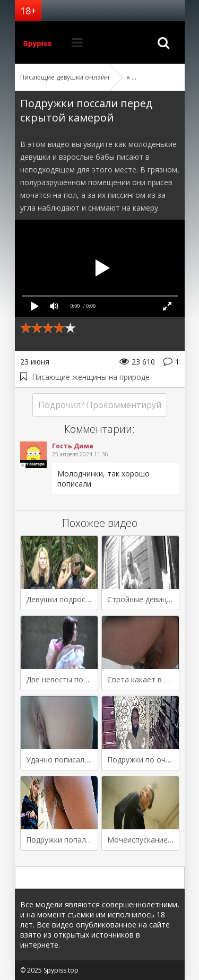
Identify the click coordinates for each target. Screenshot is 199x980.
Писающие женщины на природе (91, 377)
